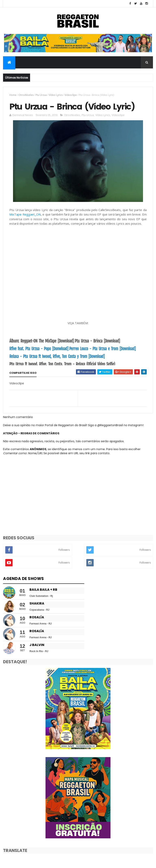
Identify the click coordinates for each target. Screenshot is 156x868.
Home (13, 95)
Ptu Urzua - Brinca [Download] (97, 341)
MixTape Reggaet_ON (25, 214)
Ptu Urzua (41, 95)
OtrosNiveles (26, 95)
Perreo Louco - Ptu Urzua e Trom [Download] (103, 349)
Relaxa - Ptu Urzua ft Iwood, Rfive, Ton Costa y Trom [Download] (57, 356)
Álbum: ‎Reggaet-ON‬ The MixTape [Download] (42, 341)
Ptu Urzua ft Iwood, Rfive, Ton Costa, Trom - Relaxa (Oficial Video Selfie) (62, 364)
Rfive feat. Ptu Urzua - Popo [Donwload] (39, 349)
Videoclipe (71, 95)
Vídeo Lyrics (56, 95)
